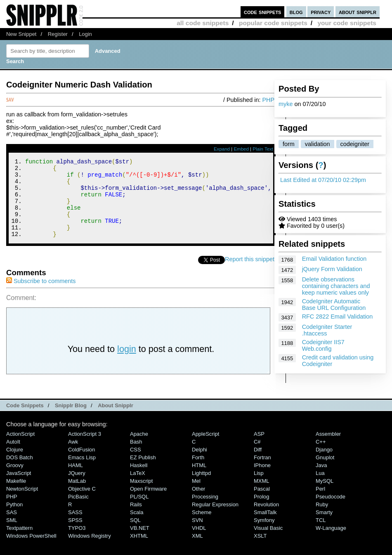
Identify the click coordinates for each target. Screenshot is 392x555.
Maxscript (141, 496)
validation (318, 144)
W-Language (331, 543)
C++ (321, 457)
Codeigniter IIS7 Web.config (323, 345)
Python (14, 519)
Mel (196, 496)
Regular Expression (215, 519)
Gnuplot (325, 472)
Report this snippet (250, 274)
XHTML (139, 551)
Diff (258, 464)
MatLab (77, 496)
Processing (205, 511)
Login (85, 34)
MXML (261, 496)
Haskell (139, 480)
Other (198, 504)
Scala (137, 527)
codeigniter (355, 144)
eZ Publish (143, 472)
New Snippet (21, 34)
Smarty (324, 527)
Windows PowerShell (31, 551)
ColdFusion (82, 464)
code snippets (263, 12)
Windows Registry (90, 551)
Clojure (15, 464)
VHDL (199, 543)
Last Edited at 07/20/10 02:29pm (323, 180)
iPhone (262, 480)
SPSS (75, 535)
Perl (320, 504)
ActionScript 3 (85, 449)
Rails (136, 519)
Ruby (322, 519)
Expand (222, 149)
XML (197, 551)
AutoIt (13, 457)
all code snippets (203, 23)
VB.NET (140, 543)
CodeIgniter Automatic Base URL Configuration (334, 305)
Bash (136, 457)
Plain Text (263, 149)
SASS (75, 527)
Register (58, 34)
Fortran (262, 472)
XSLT (260, 551)
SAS (12, 527)
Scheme (202, 527)
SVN (197, 535)
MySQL (325, 496)
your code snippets (347, 23)
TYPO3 (77, 543)
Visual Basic (268, 543)
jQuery (77, 488)
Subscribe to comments (41, 296)
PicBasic (78, 511)
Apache (139, 449)
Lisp (259, 488)
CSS (136, 464)
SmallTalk (265, 527)
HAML (76, 480)
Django (324, 464)
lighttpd (201, 488)
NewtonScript (22, 504)
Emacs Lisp (82, 472)
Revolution (266, 519)
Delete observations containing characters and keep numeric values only (336, 286)
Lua (320, 488)
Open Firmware (148, 504)
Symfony (264, 535)
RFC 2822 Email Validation (338, 316)
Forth (198, 472)
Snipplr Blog (71, 420)
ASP (259, 449)
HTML (199, 480)
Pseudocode (331, 511)
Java (321, 480)
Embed (241, 149)
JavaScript (19, 488)
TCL (321, 535)
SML (12, 535)
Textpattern (19, 543)
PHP (268, 100)
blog (296, 12)
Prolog (261, 511)
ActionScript (20, 449)
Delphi (200, 464)
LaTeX (138, 488)
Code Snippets (25, 420)
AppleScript (205, 449)
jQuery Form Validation (332, 269)
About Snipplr (116, 420)
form (289, 144)
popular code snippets (273, 23)
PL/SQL (139, 511)
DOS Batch (20, 472)
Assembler (328, 449)
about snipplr (358, 12)
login (127, 364)
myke (286, 104)
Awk (73, 457)
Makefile (16, 496)
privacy (321, 12)
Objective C (82, 504)
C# (257, 457)
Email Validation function (334, 259)
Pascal (262, 504)
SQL (135, 535)
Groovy (15, 480)
